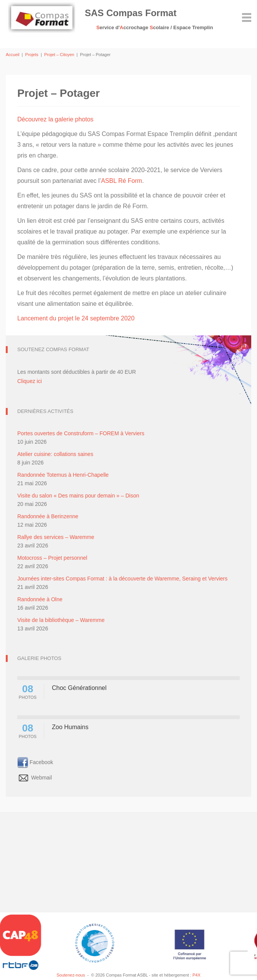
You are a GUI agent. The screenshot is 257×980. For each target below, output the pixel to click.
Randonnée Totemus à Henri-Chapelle (63, 475)
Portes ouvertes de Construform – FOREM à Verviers (81, 433)
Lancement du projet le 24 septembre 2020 (76, 318)
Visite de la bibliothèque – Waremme (61, 620)
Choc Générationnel (79, 688)
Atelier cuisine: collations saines (55, 454)
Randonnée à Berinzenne (48, 516)
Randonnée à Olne (40, 599)
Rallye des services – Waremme (56, 537)
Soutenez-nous (71, 975)
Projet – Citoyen (59, 55)
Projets (32, 55)
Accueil (12, 55)
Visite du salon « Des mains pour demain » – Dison (78, 496)
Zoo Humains (70, 727)
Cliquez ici (30, 381)
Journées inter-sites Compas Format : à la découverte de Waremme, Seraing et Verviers (122, 579)
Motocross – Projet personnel (52, 558)
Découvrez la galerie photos (55, 119)
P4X (196, 975)
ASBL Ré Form (122, 181)
